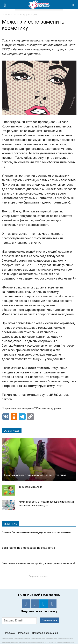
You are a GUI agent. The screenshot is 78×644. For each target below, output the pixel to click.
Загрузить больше (39, 576)
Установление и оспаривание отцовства (28, 548)
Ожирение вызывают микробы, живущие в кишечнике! (38, 563)
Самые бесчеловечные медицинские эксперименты (37, 532)
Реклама (10, 633)
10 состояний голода (31, 487)
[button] (73, 5)
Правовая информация (45, 633)
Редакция (23, 633)
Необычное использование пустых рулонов (35, 475)
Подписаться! (50, 620)
